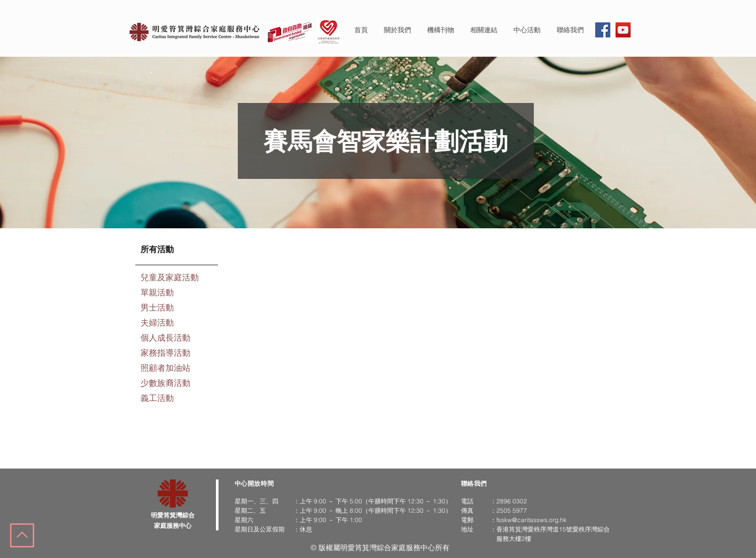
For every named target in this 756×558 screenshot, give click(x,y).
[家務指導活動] (177, 354)
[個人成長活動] (177, 339)
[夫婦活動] (177, 324)
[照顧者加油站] (177, 369)
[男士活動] (177, 309)
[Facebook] (603, 30)
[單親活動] (177, 294)
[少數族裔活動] (177, 384)
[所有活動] (177, 250)
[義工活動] (177, 399)
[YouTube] (623, 30)
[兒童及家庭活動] (177, 278)
